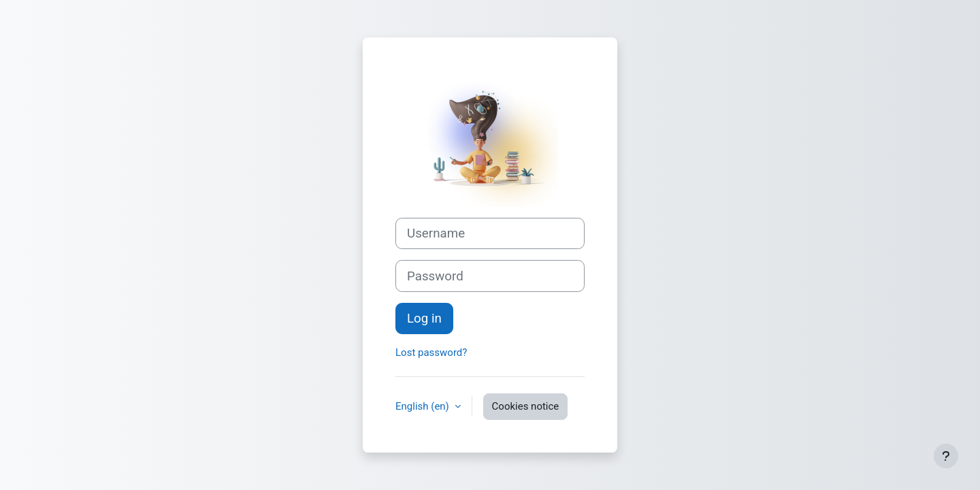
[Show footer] (946, 456)
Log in (424, 318)
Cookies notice (526, 406)
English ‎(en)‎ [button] (424, 406)
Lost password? (431, 353)
